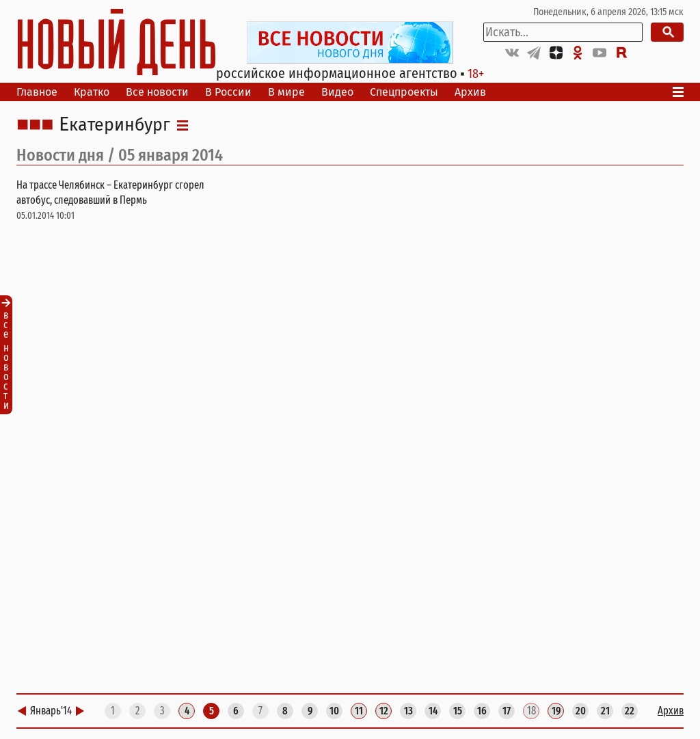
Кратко (92, 92)
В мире (286, 92)
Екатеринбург (115, 125)
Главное (37, 92)
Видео (337, 92)
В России (228, 92)
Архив (470, 92)
